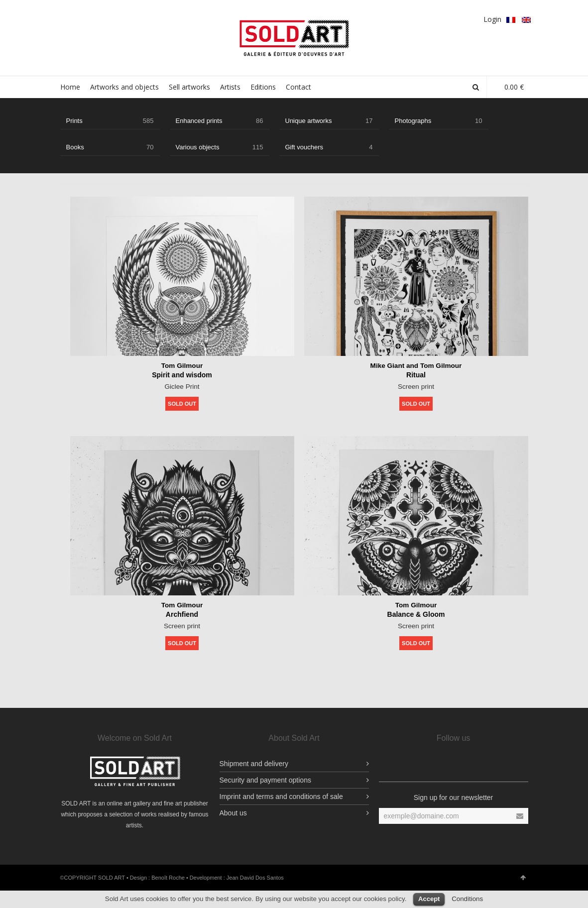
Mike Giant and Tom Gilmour (416, 365)
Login (492, 19)
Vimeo (138, 18)
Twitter (95, 18)
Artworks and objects (124, 87)
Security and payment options (265, 780)
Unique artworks (329, 121)
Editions (263, 87)
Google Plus (110, 18)
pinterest (124, 18)
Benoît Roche (168, 878)
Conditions (467, 899)
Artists (230, 87)
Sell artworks (189, 87)
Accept (429, 899)
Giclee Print (182, 386)
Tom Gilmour (182, 365)
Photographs (439, 121)
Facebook (66, 18)
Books (110, 147)
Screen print (416, 386)
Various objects (220, 147)
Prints (110, 121)
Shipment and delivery (254, 764)
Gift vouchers (329, 147)
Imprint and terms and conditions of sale (281, 796)
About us (233, 813)
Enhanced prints (220, 121)
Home (70, 87)
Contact (298, 87)
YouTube (153, 18)
